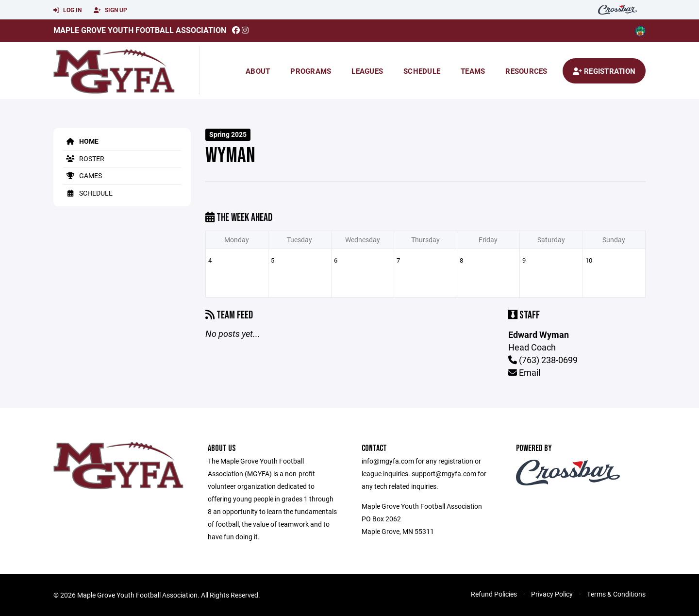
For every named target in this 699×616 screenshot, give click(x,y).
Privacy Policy (552, 594)
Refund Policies (494, 594)
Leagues (367, 71)
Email (524, 372)
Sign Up (110, 10)
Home (81, 141)
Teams (473, 71)
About (258, 71)
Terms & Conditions (616, 594)
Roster (84, 158)
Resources (526, 71)
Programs (311, 71)
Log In (67, 10)
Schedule (422, 71)
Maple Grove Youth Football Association (140, 30)
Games (83, 175)
